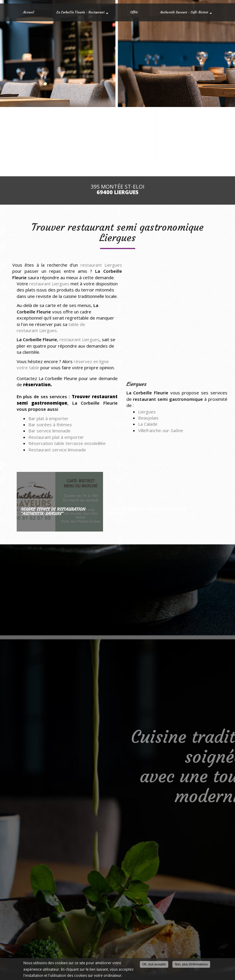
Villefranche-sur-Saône (161, 430)
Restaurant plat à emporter (56, 437)
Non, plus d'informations (191, 964)
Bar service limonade (49, 431)
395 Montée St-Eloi (117, 189)
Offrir (134, 12)
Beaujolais (148, 418)
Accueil (29, 12)
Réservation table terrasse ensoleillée (67, 443)
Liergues (147, 412)
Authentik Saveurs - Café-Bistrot (186, 12)
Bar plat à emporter (48, 418)
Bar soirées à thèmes (50, 425)
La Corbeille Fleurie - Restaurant (82, 12)
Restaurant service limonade (57, 450)
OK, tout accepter (154, 964)
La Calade (148, 424)
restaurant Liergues (101, 265)
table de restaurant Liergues (51, 327)
